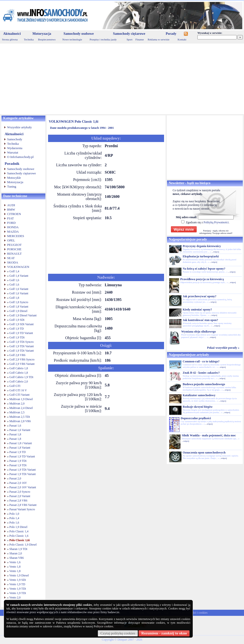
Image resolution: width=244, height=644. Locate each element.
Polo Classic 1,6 (19, 536)
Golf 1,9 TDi (17, 337)
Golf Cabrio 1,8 (19, 368)
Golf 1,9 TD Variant (21, 333)
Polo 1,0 (14, 514)
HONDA (13, 227)
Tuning (12, 186)
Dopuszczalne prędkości (196, 418)
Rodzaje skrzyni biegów (198, 407)
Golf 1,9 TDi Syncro (21, 342)
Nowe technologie (72, 39)
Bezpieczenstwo (47, 39)
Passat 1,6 (15, 426)
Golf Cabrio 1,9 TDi (21, 377)
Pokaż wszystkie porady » (223, 348)
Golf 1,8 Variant (19, 307)
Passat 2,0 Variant (20, 496)
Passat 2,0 (15, 478)
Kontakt (182, 39)
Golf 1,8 (14, 298)
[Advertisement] (122, 79)
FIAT (10, 218)
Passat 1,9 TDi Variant (23, 470)
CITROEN (14, 214)
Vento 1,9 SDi (18, 580)
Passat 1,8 (15, 434)
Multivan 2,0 (17, 404)
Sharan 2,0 (16, 553)
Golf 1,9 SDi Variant (21, 324)
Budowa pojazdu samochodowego (204, 384)
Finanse (140, 39)
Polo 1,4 (14, 518)
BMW (11, 209)
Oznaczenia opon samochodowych (204, 453)
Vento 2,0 (15, 597)
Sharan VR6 (17, 558)
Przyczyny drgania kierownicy (202, 246)
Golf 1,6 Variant (19, 289)
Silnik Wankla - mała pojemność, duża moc (209, 435)
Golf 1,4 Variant (19, 276)
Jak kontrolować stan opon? (200, 320)
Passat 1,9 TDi (18, 461)
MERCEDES (16, 236)
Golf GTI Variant (19, 395)
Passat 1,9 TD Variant (22, 456)
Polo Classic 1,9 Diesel (23, 545)
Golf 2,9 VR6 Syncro (22, 359)
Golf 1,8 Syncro (19, 302)
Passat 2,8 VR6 (18, 501)
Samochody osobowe (79, 34)
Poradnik (12, 164)
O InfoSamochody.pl (20, 157)
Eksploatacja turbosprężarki (201, 256)
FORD (11, 223)
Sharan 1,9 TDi (18, 549)
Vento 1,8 (15, 567)
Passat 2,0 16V (18, 483)
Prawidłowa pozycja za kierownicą (202, 279)
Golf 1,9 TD (17, 329)
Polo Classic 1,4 (19, 531)
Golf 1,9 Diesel (18, 311)
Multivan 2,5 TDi (20, 417)
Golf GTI (15, 386)
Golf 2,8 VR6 (17, 355)
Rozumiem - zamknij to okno (164, 633)
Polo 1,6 (14, 523)
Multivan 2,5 (17, 412)
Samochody (15, 139)
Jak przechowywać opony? (199, 296)
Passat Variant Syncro (22, 509)
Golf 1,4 (14, 271)
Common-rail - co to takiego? (201, 361)
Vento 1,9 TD (17, 584)
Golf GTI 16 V (18, 390)
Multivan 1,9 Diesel (21, 399)
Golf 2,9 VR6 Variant (22, 364)
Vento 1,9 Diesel (19, 575)
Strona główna (10, 39)
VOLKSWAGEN (18, 267)
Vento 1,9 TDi (18, 589)
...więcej (215, 252)
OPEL (11, 240)
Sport (129, 39)
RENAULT (14, 254)
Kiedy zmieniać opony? (197, 310)
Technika (29, 39)
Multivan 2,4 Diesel (21, 408)
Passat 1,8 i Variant (21, 443)
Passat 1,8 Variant (20, 448)
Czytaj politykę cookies (118, 633)
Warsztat (13, 152)
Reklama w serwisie (159, 39)
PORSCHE (14, 249)
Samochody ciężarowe (129, 34)
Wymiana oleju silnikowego (199, 332)
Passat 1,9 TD (18, 452)
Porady (171, 34)
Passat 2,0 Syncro (20, 492)
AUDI (11, 205)
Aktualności (12, 34)
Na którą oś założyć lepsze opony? (204, 269)
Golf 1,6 (14, 280)
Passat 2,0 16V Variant (23, 487)
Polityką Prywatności (216, 222)
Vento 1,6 (15, 562)
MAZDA (13, 232)
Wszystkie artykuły (19, 127)
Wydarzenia (15, 148)
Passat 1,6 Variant (20, 430)
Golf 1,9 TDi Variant (22, 346)
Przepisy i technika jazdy (103, 39)
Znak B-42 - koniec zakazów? (201, 373)
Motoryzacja (42, 34)
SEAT (11, 258)
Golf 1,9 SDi (17, 320)
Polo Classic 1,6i (19, 540)
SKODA (13, 262)
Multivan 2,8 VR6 (20, 421)
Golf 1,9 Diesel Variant (23, 315)
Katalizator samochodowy (199, 395)
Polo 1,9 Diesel (18, 527)
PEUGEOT (14, 245)
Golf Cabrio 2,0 (19, 382)
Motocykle (14, 178)
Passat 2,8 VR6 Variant (23, 505)
